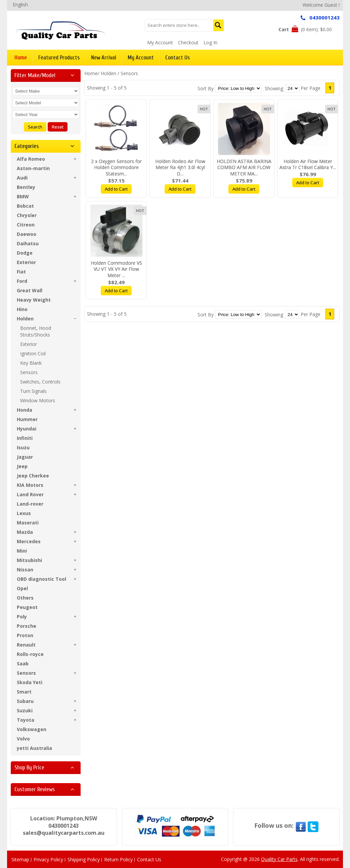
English (20, 5)
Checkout (188, 42)
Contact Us (149, 859)
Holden (108, 73)
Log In (210, 42)
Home (91, 73)
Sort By (206, 88)
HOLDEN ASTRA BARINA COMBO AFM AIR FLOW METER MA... (244, 168)
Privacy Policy (48, 859)
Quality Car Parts (279, 859)
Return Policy (118, 859)
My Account (160, 42)
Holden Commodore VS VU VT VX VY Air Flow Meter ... (116, 269)
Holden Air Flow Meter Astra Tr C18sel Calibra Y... (308, 164)
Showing (274, 88)
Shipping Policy (84, 859)
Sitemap (20, 859)
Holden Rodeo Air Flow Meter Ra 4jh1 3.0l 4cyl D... (180, 168)
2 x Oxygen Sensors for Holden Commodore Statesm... (116, 168)
